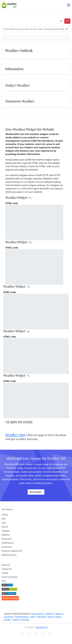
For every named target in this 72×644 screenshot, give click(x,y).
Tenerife (49, 614)
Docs (4, 522)
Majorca (59, 614)
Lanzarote (8, 617)
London (7, 619)
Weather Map (15, 435)
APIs (4, 518)
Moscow (25, 619)
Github (5, 526)
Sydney (16, 619)
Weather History (9, 555)
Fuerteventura (21, 617)
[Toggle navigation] (69, 5)
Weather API (42, 627)
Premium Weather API (12, 551)
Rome (50, 617)
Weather (6, 535)
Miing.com (7, 539)
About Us (6, 565)
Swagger (6, 531)
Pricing (5, 514)
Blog (4, 581)
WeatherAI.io (8, 543)
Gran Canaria (37, 614)
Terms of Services (10, 577)
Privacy (5, 573)
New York (41, 617)
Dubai (58, 617)
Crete (33, 617)
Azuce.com (7, 547)
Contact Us (7, 569)
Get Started (35, 492)
